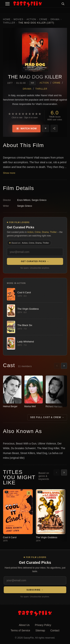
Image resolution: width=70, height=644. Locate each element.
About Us (24, 625)
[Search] (63, 4)
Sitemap (40, 630)
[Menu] (7, 4)
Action (31, 19)
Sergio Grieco (39, 200)
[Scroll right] (64, 366)
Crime (43, 19)
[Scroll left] (57, 366)
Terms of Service (20, 630)
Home (7, 19)
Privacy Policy (43, 625)
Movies (18, 19)
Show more (9, 173)
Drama (55, 19)
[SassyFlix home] (35, 613)
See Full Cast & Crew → (47, 417)
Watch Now (26, 129)
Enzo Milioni (24, 200)
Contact (55, 630)
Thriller (9, 23)
